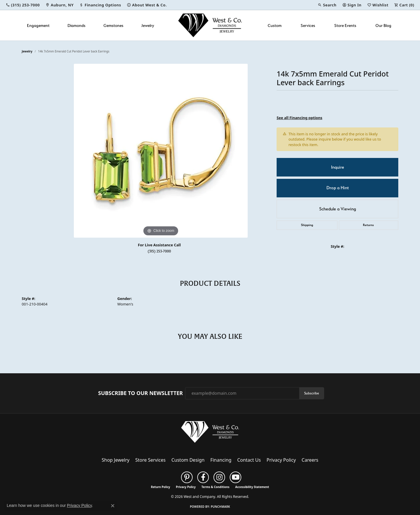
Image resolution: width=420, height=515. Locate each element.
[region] (161, 151)
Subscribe (312, 393)
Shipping (307, 225)
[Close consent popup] (113, 506)
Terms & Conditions (215, 487)
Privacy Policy (281, 460)
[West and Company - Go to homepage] (210, 433)
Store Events (345, 25)
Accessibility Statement (252, 487)
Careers (310, 460)
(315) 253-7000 (159, 251)
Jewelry (148, 25)
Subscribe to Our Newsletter (140, 393)
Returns (368, 225)
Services (308, 25)
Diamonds (76, 25)
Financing (221, 460)
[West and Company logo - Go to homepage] (210, 25)
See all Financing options (300, 118)
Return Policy (160, 487)
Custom (275, 25)
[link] (23, 5)
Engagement (38, 25)
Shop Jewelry (116, 460)
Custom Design (188, 460)
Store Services (150, 460)
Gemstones (113, 25)
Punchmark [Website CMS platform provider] (221, 507)
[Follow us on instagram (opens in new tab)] (219, 477)
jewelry (27, 51)
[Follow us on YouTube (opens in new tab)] (235, 477)
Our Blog (383, 25)
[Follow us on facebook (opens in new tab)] (203, 477)
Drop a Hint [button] (338, 188)
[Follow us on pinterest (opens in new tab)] (187, 477)
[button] (327, 5)
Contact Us (249, 460)
